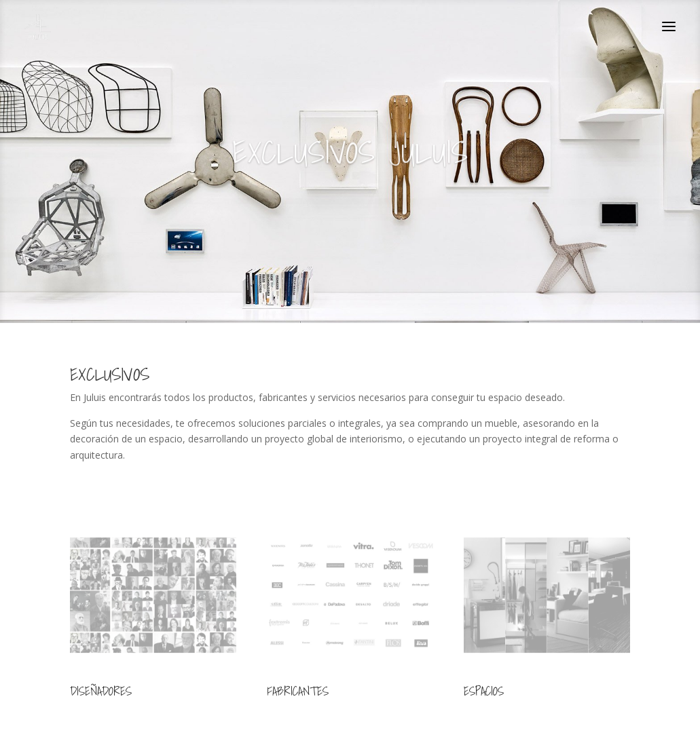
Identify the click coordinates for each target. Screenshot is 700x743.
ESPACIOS (484, 691)
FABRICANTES (298, 691)
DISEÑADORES (101, 691)
